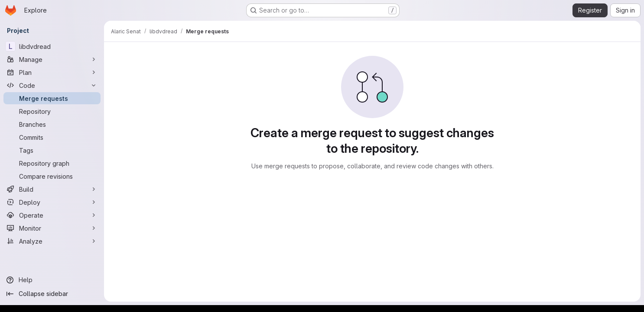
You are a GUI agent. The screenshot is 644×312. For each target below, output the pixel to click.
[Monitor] (52, 228)
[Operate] (52, 215)
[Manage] (52, 59)
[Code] (52, 85)
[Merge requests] (52, 98)
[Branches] (52, 124)
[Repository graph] (52, 163)
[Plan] (52, 72)
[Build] (52, 189)
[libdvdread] (52, 46)
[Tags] (52, 150)
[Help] (52, 280)
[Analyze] (52, 241)
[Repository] (52, 111)
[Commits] (52, 137)
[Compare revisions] (52, 176)
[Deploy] (52, 202)
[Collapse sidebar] (52, 294)
